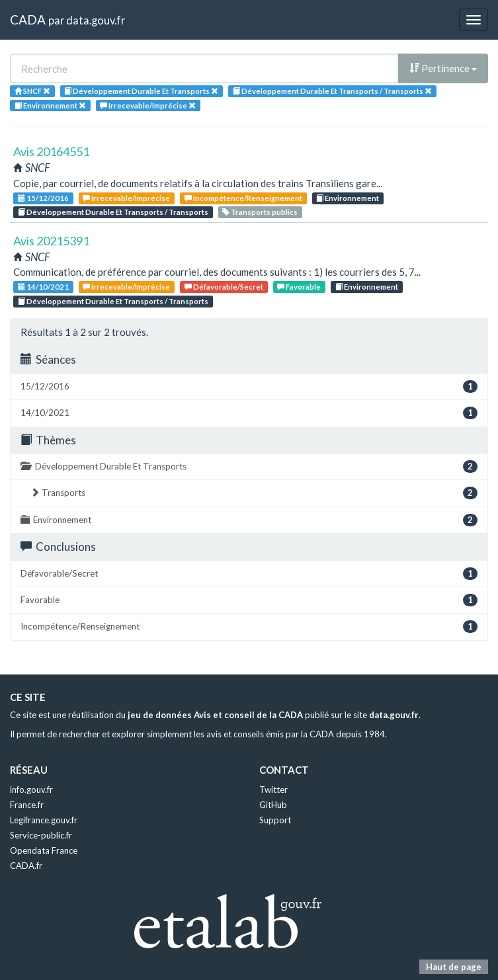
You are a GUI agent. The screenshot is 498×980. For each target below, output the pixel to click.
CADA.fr (26, 866)
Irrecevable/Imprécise (126, 198)
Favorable (299, 287)
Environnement (348, 198)
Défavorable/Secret (224, 287)
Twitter (273, 790)
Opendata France (44, 850)
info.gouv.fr (31, 790)
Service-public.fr (41, 835)
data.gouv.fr (96, 20)
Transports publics (260, 212)
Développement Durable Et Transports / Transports (113, 212)
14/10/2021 (43, 287)
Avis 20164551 (51, 151)
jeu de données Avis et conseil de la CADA (215, 715)
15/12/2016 (43, 198)
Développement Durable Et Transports (249, 467)
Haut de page (454, 967)
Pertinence (443, 68)
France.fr (27, 805)
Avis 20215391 (51, 241)
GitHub (273, 805)
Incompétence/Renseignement (243, 198)
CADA (28, 20)
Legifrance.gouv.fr (44, 820)
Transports (254, 493)
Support (275, 820)
